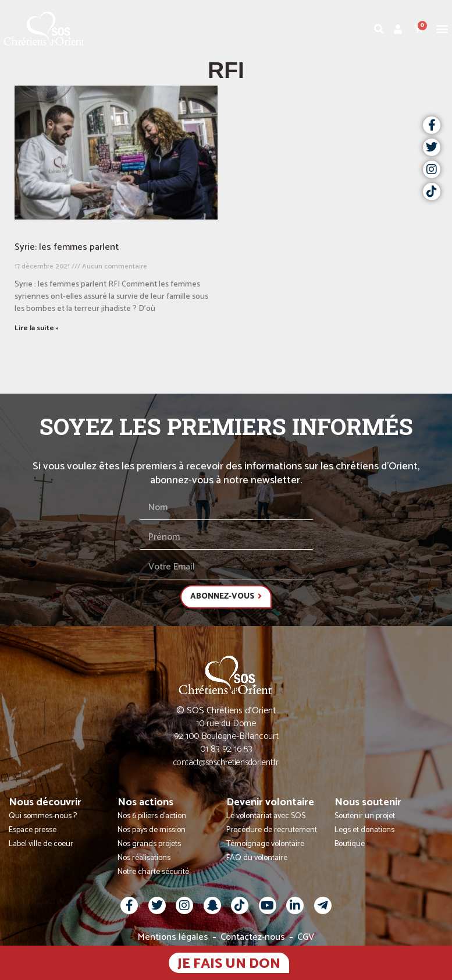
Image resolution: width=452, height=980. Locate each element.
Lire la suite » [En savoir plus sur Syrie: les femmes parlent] (37, 328)
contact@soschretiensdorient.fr (226, 763)
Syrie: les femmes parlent (67, 247)
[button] (442, 29)
